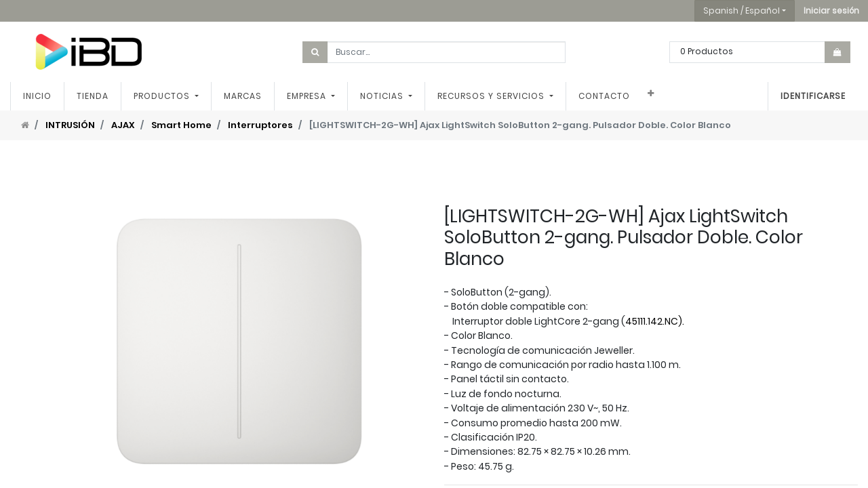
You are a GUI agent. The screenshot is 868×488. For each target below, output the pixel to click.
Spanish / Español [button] (742, 11)
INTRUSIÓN (70, 125)
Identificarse (813, 96)
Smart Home (181, 125)
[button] (831, 11)
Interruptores (260, 125)
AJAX (123, 125)
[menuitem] (37, 96)
